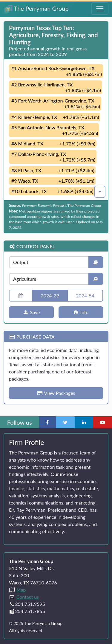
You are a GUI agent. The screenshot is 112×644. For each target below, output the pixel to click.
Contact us (28, 597)
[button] (100, 192)
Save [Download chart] (31, 312)
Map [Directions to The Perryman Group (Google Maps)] (21, 590)
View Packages (56, 393)
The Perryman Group (36, 9)
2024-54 (85, 295)
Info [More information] (81, 312)
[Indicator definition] (96, 262)
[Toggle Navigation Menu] (100, 9)
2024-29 (50, 295)
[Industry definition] (96, 279)
